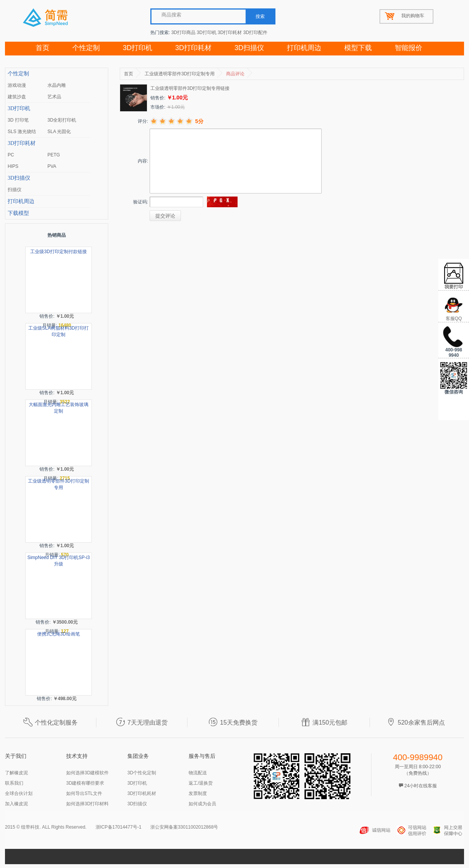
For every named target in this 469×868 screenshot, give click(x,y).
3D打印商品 (183, 33)
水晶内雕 (57, 85)
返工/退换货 (201, 783)
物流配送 (198, 773)
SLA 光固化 (59, 132)
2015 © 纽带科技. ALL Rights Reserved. (46, 827)
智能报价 (409, 48)
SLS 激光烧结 (22, 132)
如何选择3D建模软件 (87, 773)
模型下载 (358, 48)
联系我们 (14, 783)
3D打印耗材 (230, 33)
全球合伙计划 (19, 793)
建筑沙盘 (17, 97)
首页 (42, 48)
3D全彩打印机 (62, 120)
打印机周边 (304, 48)
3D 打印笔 (18, 120)
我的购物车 (413, 16)
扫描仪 (15, 190)
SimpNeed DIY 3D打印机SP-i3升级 (58, 561)
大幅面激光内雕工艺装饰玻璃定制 (59, 408)
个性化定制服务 (50, 723)
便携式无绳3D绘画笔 (58, 634)
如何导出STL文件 (84, 793)
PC (11, 155)
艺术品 (54, 97)
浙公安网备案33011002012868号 (184, 827)
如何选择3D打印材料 (87, 804)
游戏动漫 (17, 85)
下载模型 (18, 213)
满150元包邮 (324, 723)
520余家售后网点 (416, 723)
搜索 (260, 16)
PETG (54, 155)
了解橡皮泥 (16, 773)
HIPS (13, 166)
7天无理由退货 (142, 723)
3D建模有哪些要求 (85, 783)
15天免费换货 (233, 723)
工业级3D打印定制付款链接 (58, 252)
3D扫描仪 (249, 48)
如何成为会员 (202, 804)
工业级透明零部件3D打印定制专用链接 (190, 88)
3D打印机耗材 (142, 793)
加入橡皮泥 (16, 804)
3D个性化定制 (142, 773)
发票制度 (198, 793)
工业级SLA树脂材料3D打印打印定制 (59, 331)
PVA (52, 166)
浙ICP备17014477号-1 (119, 827)
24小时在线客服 (418, 786)
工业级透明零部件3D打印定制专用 (58, 484)
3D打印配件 (255, 33)
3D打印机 (206, 33)
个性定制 (86, 48)
